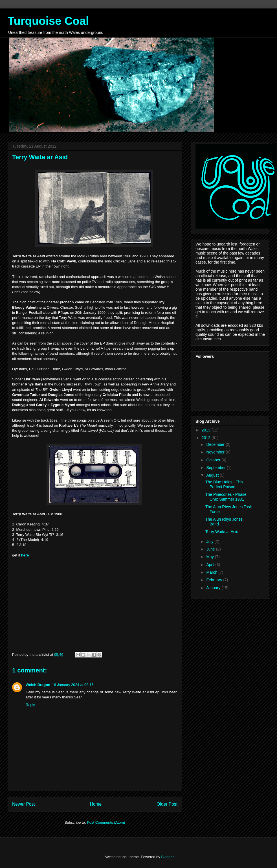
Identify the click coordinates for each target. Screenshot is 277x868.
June (211, 549)
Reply (30, 705)
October (214, 460)
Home (96, 804)
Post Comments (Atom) (106, 822)
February (215, 580)
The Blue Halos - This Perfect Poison (224, 484)
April (211, 565)
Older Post (167, 804)
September (216, 468)
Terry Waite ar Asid (222, 532)
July (210, 542)
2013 (207, 430)
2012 (207, 438)
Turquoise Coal (48, 21)
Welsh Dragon (38, 685)
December (216, 444)
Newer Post (24, 804)
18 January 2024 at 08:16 (73, 685)
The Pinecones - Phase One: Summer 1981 (226, 497)
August (213, 475)
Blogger (167, 857)
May (210, 557)
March (212, 572)
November (216, 452)
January (214, 588)
